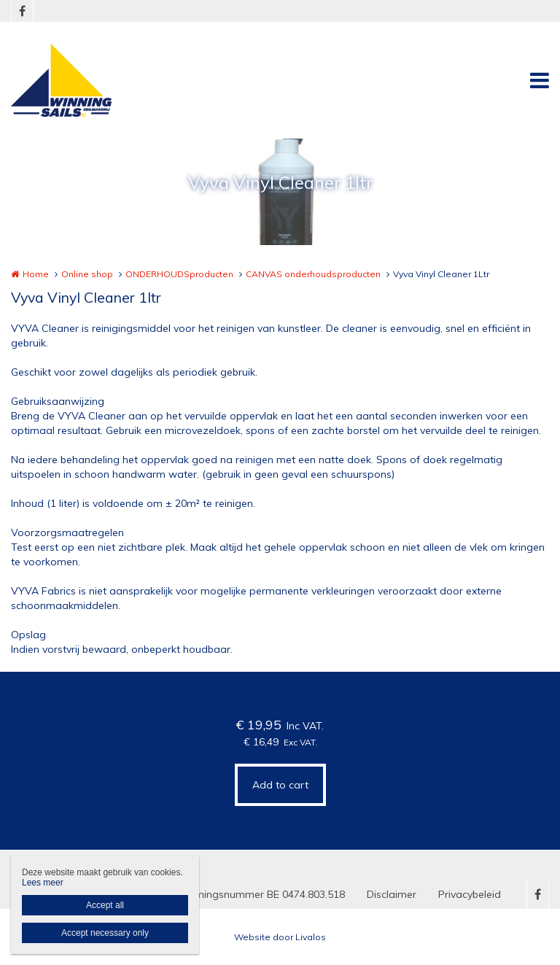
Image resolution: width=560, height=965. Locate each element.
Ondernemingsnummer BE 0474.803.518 (249, 894)
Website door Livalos (280, 937)
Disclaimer (392, 894)
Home (36, 274)
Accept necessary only (105, 933)
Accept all (105, 905)
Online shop (87, 274)
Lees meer (43, 883)
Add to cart (280, 785)
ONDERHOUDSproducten (179, 274)
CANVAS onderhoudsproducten (313, 274)
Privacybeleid (470, 894)
